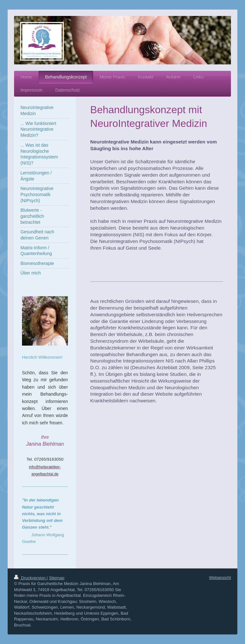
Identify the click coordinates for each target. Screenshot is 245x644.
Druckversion (30, 578)
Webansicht (220, 578)
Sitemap (56, 578)
